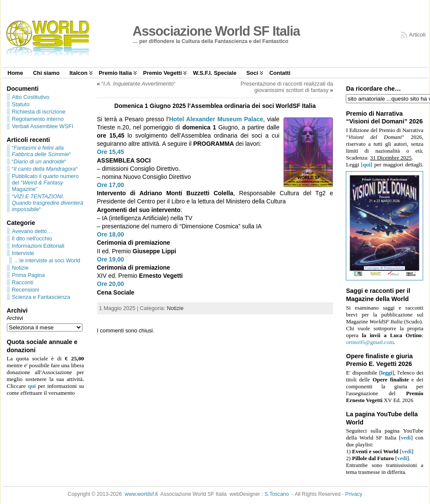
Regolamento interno (38, 119)
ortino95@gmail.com (370, 342)
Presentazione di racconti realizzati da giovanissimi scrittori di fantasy (287, 87)
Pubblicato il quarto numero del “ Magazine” (46, 183)
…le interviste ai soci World (47, 260)
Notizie (20, 268)
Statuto (21, 104)
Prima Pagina (29, 275)
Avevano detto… (32, 231)
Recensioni (26, 290)
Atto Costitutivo (31, 97)
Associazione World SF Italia (217, 31)
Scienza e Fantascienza (41, 297)
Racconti (23, 282)
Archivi (15, 318)
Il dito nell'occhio (32, 238)
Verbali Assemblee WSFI (43, 126)
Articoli (417, 35)
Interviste (23, 253)
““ (41, 151)
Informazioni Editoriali (38, 246)
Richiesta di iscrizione (39, 112)
